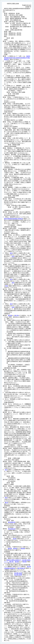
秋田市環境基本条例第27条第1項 (13, 219)
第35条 (15, 548)
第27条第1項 (21, 568)
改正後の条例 (18, 573)
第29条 (25, 562)
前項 (11, 253)
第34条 (10, 548)
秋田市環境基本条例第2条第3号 (17, 58)
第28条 (17, 562)
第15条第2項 (12, 522)
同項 (13, 256)
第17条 (17, 315)
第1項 (6, 503)
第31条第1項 (12, 529)
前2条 (15, 539)
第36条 (23, 548)
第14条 (10, 315)
